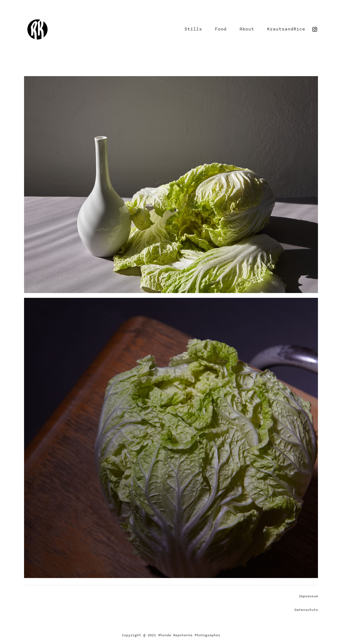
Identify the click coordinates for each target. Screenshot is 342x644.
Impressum (308, 596)
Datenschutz (306, 610)
